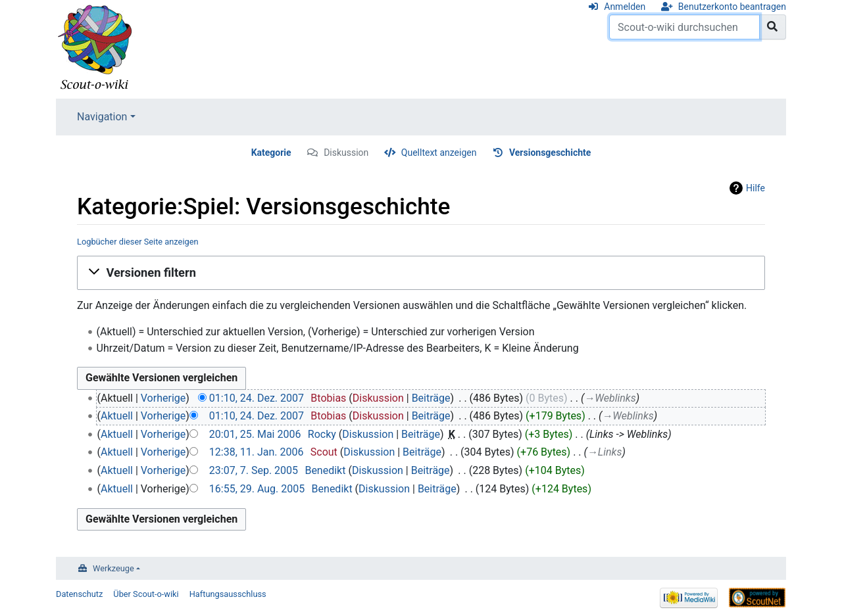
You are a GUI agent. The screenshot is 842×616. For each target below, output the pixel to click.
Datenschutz (79, 594)
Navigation (102, 117)
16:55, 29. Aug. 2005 (257, 489)
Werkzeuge (113, 568)
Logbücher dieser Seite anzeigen (138, 242)
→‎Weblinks (610, 398)
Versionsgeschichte (550, 153)
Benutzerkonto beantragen (732, 7)
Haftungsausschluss (228, 594)
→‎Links (605, 452)
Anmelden (625, 7)
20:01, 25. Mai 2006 (255, 434)
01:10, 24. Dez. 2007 (257, 398)
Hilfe (755, 188)
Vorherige (163, 398)
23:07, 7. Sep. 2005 (254, 470)
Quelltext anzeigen (439, 153)
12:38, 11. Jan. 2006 (257, 452)
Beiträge (431, 398)
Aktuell (117, 416)
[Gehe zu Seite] (773, 27)
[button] (421, 273)
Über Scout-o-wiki (146, 594)
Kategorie (271, 153)
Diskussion (346, 153)
